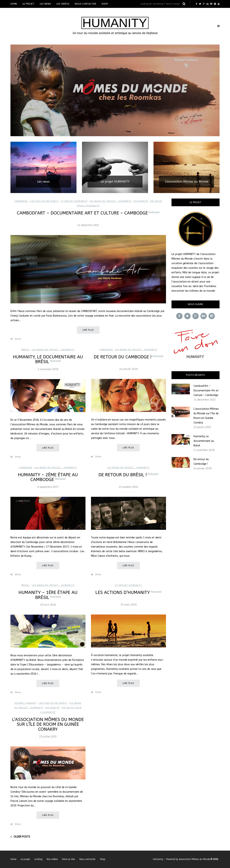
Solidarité (141, 201)
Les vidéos (63, 4)
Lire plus (88, 330)
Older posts (22, 837)
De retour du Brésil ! (128, 475)
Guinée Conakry (25, 703)
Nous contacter (85, 4)
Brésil (26, 350)
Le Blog (38, 859)
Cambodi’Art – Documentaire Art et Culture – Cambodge (88, 213)
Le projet (28, 4)
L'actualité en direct (44, 201)
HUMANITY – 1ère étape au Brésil (48, 595)
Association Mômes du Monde (194, 859)
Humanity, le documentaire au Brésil (48, 359)
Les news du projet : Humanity (111, 201)
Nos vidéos (52, 859)
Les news (45, 4)
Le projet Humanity (74, 201)
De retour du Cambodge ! (128, 357)
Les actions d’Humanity (128, 592)
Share (16, 339)
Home (14, 4)
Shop (105, 4)
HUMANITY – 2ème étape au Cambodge (48, 477)
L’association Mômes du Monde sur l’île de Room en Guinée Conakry (48, 724)
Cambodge (21, 201)
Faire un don (69, 859)
